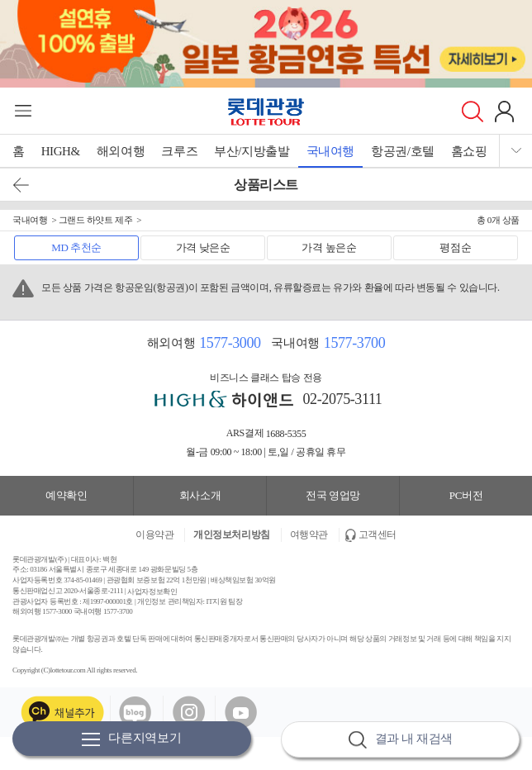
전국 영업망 (333, 495)
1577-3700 (354, 343)
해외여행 (121, 151)
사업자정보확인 (152, 591)
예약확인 (66, 495)
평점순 (455, 247)
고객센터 (378, 535)
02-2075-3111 (343, 399)
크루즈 (179, 151)
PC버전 (466, 495)
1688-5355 (286, 434)
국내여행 (330, 151)
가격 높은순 (329, 247)
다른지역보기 (131, 739)
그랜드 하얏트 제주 (96, 220)
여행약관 (309, 535)
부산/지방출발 (252, 151)
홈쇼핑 (469, 151)
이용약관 (154, 535)
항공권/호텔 (403, 151)
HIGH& (61, 151)
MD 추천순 (76, 247)
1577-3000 (230, 343)
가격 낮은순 (203, 247)
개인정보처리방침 (232, 535)
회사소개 (200, 495)
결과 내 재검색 (401, 740)
